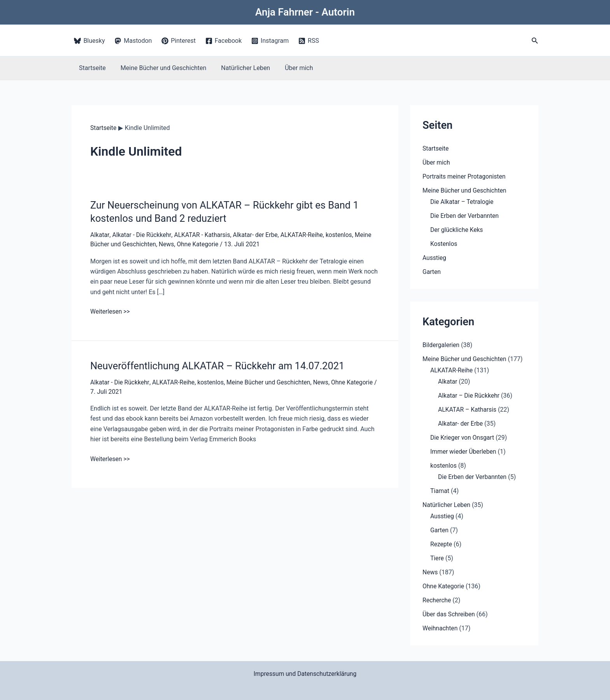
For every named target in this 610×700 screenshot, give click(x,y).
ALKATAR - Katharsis (204, 235)
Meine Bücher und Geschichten (160, 68)
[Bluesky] (89, 41)
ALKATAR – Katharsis (468, 410)
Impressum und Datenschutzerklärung (305, 674)
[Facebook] (223, 41)
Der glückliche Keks (457, 230)
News (168, 244)
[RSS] (309, 41)
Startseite (91, 68)
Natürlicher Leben (240, 68)
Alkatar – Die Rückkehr (470, 396)
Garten (432, 272)
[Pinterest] (179, 41)
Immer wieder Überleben (464, 452)
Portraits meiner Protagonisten (465, 176)
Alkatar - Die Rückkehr (143, 235)
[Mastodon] (133, 41)
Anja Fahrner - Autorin (305, 12)
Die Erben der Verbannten (465, 216)
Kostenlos (444, 244)
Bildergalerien (441, 345)
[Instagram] (270, 41)
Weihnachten (440, 628)
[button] (535, 41)
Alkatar (100, 235)
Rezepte (441, 544)
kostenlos (344, 235)
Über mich (291, 68)
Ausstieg (435, 258)
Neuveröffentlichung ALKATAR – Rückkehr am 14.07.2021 (220, 365)
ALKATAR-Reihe (306, 235)
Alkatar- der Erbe (258, 235)
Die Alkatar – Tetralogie (463, 202)
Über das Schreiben (449, 614)
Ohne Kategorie (200, 244)
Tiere (437, 558)
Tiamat (440, 491)
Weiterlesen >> (110, 311)
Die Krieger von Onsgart (463, 438)
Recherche (437, 600)
